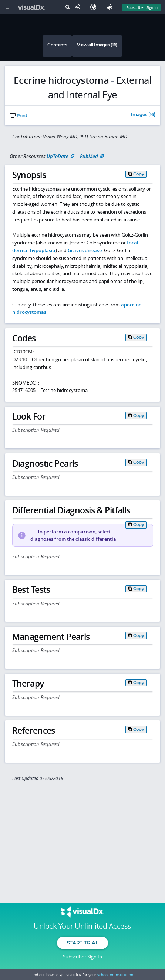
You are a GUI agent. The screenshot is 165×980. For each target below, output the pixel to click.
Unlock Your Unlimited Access (82, 926)
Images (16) (143, 115)
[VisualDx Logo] (33, 7)
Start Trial (82, 943)
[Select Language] (95, 7)
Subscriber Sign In (82, 957)
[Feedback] (111, 7)
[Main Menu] (7, 7)
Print (18, 116)
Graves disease (85, 250)
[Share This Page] (79, 7)
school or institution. (116, 975)
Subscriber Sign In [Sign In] (142, 7)
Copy (139, 174)
